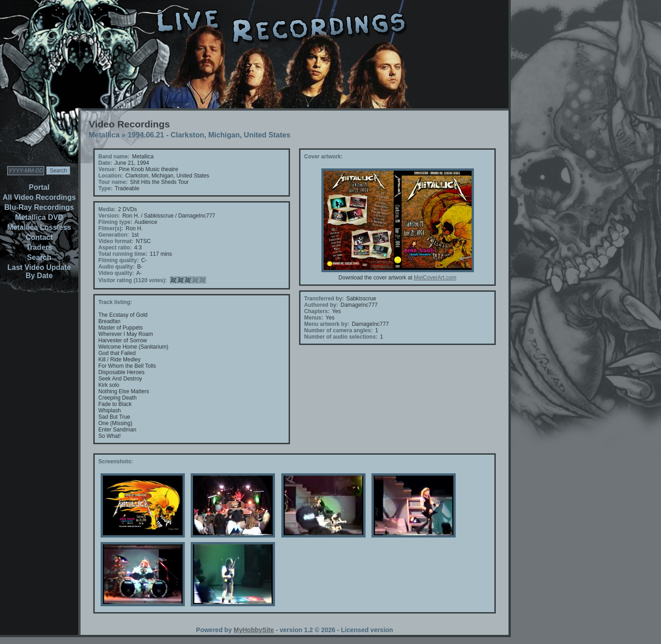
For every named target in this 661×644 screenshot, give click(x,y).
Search (39, 257)
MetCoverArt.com (435, 278)
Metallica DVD (39, 217)
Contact (39, 237)
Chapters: (317, 311)
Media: (107, 209)
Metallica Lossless (39, 227)
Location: (111, 176)
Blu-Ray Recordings (39, 207)
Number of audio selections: (341, 337)
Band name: (114, 157)
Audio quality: (117, 267)
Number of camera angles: (338, 330)
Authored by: (321, 305)
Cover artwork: (323, 157)
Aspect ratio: (115, 248)
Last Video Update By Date (39, 271)
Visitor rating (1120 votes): (133, 280)
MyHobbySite (254, 630)
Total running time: (123, 254)
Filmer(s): (111, 228)
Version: (109, 216)
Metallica (104, 135)
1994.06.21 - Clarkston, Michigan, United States (209, 135)
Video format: (116, 241)
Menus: (314, 318)
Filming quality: (119, 260)
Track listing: (115, 302)
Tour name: (113, 182)
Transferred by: (324, 299)
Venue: (107, 169)
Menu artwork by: (327, 324)
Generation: (114, 235)
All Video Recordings (39, 197)
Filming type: (115, 222)
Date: (105, 163)
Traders (39, 247)
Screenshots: (116, 461)
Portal (39, 187)
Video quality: (116, 273)
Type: (105, 188)
